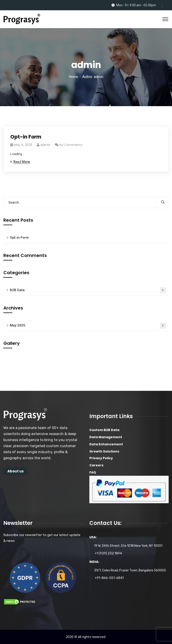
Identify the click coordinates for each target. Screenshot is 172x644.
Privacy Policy (101, 458)
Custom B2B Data (104, 430)
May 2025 (88, 326)
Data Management (106, 437)
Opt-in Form (26, 137)
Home (73, 77)
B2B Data (88, 290)
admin (45, 145)
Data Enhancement (106, 444)
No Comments (71, 145)
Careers (96, 465)
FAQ (93, 472)
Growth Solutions (104, 451)
